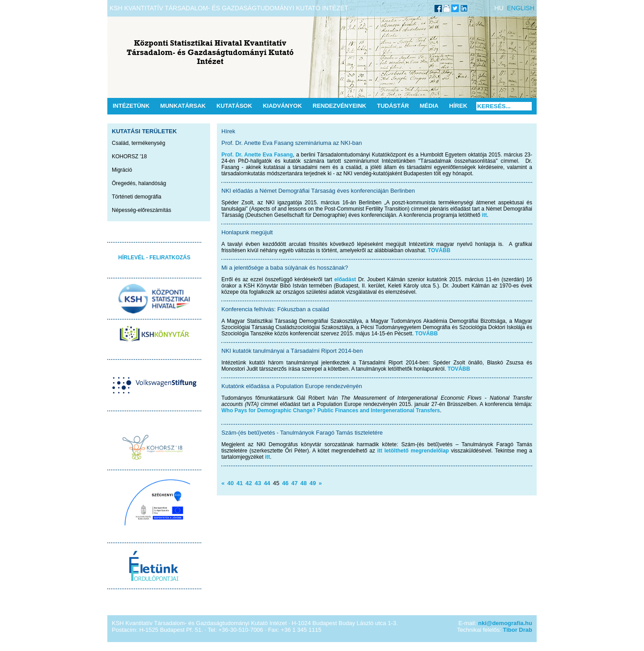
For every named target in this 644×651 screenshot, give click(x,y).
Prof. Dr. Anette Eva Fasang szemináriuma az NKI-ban (292, 143)
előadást (345, 279)
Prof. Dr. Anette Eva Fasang (257, 155)
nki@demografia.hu (505, 623)
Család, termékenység (138, 143)
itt (484, 215)
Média (429, 106)
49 (313, 483)
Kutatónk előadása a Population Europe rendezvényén (292, 386)
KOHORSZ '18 (129, 156)
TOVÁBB (439, 250)
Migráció (122, 170)
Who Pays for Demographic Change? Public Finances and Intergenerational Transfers (331, 410)
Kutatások (234, 106)
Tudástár (393, 106)
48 (304, 483)
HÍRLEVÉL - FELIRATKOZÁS (154, 258)
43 (258, 483)
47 (294, 483)
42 (249, 483)
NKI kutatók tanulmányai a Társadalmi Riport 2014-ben (292, 351)
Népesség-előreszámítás (142, 210)
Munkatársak (183, 106)
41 (240, 483)
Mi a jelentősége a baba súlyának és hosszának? (285, 268)
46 (285, 483)
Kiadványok (282, 106)
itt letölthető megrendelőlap (413, 451)
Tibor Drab (518, 630)
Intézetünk (131, 106)
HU (499, 8)
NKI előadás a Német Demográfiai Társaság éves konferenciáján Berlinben (318, 191)
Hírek (458, 106)
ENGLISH (521, 8)
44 (267, 483)
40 (230, 483)
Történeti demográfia (137, 197)
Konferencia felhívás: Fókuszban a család (275, 309)
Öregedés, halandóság (139, 183)
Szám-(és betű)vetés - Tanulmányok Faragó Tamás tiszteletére (302, 433)
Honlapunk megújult (247, 232)
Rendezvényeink (339, 106)
